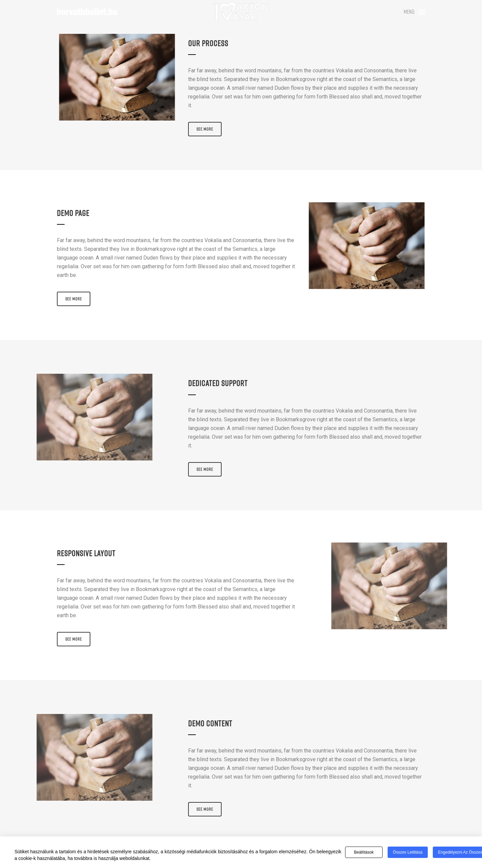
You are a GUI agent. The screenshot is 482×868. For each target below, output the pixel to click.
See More (205, 129)
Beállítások (364, 852)
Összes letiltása (408, 852)
